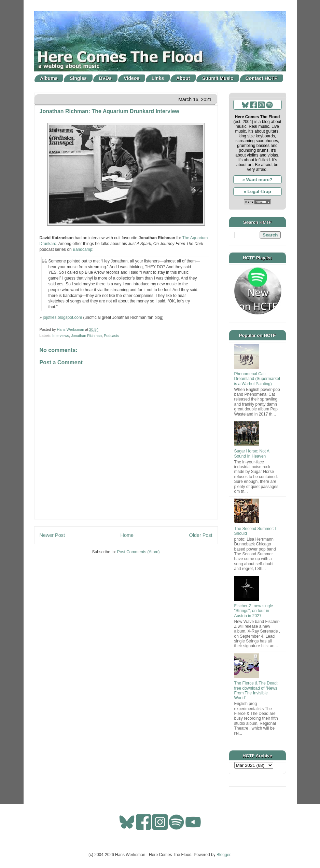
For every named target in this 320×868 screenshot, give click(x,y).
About (183, 78)
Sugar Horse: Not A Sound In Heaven (252, 453)
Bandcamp (82, 249)
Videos (132, 78)
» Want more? (258, 180)
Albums (49, 78)
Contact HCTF (261, 78)
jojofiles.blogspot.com (63, 317)
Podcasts (111, 336)
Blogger (224, 855)
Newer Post (52, 535)
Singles (78, 78)
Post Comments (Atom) (138, 552)
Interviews (61, 336)
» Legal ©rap (257, 192)
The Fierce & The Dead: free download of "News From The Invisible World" (256, 690)
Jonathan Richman (86, 336)
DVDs (105, 78)
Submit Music (218, 78)
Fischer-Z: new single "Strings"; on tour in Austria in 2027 (254, 611)
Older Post (201, 535)
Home (127, 535)
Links (158, 78)
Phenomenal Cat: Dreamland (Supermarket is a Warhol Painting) (257, 379)
